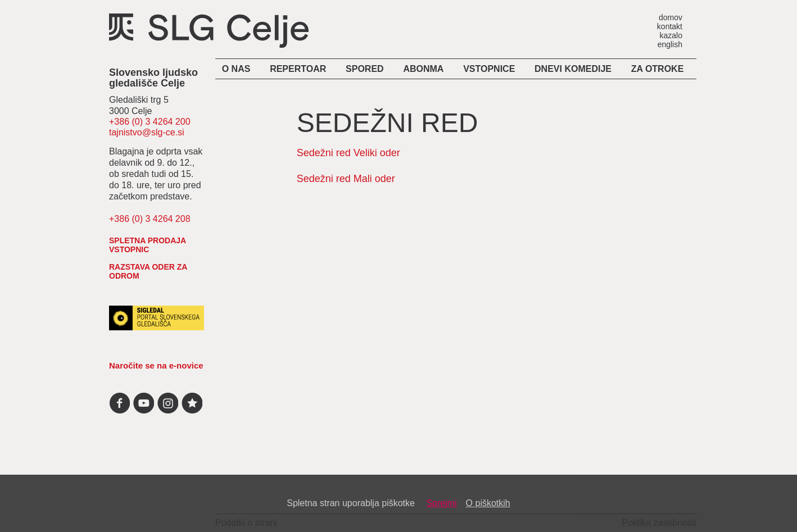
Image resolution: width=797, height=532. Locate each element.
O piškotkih (488, 503)
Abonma (423, 69)
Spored (365, 69)
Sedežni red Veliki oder (348, 153)
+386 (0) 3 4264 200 (150, 122)
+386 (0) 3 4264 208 (150, 219)
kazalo (671, 35)
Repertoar (298, 69)
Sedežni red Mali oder (346, 179)
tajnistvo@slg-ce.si (147, 132)
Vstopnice (489, 69)
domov (671, 17)
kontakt (670, 26)
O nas (236, 69)
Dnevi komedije (573, 69)
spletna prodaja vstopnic (148, 245)
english (670, 44)
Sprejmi (441, 503)
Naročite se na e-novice (156, 365)
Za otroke (658, 69)
